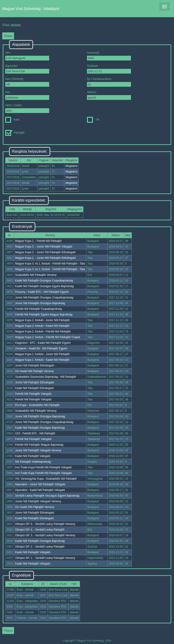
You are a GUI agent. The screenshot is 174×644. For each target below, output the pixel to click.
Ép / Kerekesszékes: (109, 82)
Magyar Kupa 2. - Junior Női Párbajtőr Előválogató (45, 252)
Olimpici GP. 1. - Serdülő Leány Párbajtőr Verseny (45, 558)
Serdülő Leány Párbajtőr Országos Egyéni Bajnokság (47, 496)
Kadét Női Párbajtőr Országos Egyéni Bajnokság (45, 286)
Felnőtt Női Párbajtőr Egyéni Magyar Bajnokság (44, 315)
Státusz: (109, 95)
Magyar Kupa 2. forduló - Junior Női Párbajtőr (42, 320)
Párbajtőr (15, 133)
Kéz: (27, 95)
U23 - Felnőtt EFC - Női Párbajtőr (35, 433)
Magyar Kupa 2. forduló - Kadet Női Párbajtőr (42, 326)
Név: (27, 56)
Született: (109, 69)
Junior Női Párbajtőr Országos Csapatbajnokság (44, 298)
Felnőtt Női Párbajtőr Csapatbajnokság (39, 309)
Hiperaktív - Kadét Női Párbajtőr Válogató (40, 490)
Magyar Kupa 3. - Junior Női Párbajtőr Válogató (44, 247)
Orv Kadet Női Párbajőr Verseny (35, 371)
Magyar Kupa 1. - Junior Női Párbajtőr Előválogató (45, 258)
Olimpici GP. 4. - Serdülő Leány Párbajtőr (40, 530)
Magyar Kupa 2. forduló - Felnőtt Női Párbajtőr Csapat (48, 337)
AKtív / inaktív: (27, 108)
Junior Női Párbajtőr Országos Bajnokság (40, 303)
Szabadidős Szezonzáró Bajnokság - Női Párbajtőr (46, 377)
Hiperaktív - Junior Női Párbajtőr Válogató (40, 484)
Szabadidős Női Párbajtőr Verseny (36, 275)
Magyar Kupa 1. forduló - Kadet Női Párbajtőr (42, 360)
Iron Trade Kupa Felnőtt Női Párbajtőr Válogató (43, 467)
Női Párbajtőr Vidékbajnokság (33, 462)
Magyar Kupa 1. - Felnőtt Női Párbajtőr (38, 241)
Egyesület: (27, 69)
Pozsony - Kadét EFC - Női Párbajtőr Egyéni (42, 292)
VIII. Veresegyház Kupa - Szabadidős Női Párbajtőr (46, 479)
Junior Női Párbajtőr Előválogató (35, 365)
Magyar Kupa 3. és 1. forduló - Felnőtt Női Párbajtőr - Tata (50, 264)
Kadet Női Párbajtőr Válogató (33, 456)
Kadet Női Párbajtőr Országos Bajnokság (40, 428)
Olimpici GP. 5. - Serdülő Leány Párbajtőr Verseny (45, 524)
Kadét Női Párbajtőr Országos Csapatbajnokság (44, 281)
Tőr (93, 120)
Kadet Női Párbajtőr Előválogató (35, 388)
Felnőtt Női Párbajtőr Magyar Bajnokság (39, 445)
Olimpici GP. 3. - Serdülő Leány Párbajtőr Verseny (45, 535)
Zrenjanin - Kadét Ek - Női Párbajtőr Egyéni (41, 348)
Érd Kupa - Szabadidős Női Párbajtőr (37, 405)
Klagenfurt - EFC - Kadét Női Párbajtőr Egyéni (43, 343)
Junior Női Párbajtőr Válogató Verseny (38, 450)
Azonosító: (109, 56)
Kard (12, 120)
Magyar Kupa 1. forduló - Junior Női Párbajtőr (42, 354)
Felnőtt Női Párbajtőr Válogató (33, 394)
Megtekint (71, 166)
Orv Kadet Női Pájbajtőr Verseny (35, 507)
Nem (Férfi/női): (27, 82)
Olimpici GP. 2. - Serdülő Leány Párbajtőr (40, 547)
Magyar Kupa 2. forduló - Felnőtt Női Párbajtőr (43, 332)
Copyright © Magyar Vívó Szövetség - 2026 (87, 641)
